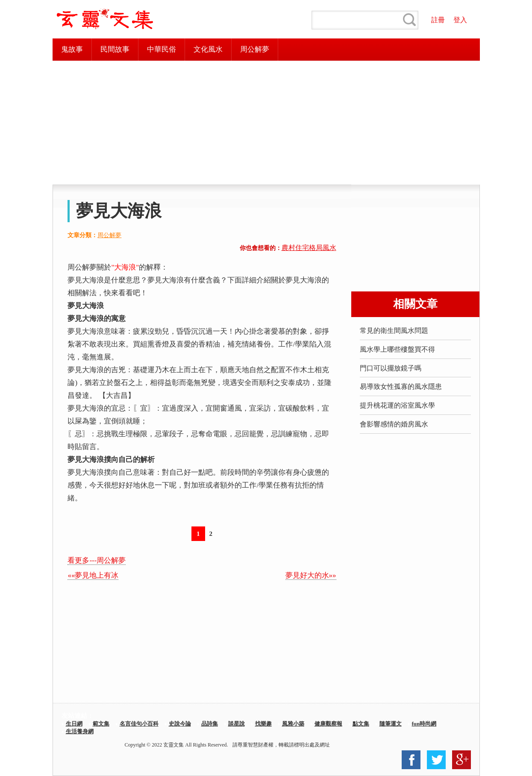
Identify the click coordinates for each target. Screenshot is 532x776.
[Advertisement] (266, 123)
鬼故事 (72, 49)
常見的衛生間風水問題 (394, 331)
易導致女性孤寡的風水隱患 (401, 387)
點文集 (361, 724)
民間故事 (115, 49)
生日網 (74, 724)
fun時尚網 (424, 724)
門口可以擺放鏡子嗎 (391, 368)
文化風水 (208, 49)
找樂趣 (263, 724)
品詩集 (210, 724)
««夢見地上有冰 (93, 575)
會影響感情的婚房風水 (394, 424)
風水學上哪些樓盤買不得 (397, 349)
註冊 (438, 20)
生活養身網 (80, 731)
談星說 (237, 724)
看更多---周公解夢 (97, 560)
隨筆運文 (391, 724)
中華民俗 (162, 49)
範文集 (101, 724)
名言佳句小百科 (139, 724)
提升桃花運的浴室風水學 (397, 405)
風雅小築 (293, 724)
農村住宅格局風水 (309, 248)
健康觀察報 (328, 724)
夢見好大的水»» (311, 575)
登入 (460, 20)
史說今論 (180, 724)
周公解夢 (255, 49)
